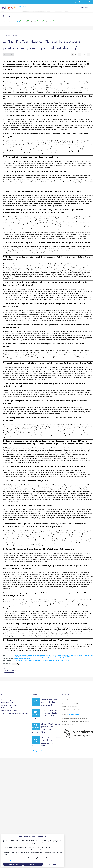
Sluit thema (83, 9)
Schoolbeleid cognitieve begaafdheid (44, 659)
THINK (69, 659)
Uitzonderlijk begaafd (60, 659)
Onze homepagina (7, 702)
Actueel (12, 23)
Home (5, 23)
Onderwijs (17, 661)
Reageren (9, 672)
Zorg (28, 661)
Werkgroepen (50, 23)
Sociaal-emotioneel (82, 657)
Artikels (18, 23)
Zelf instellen (53, 864)
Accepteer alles (13, 864)
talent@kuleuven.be (73, 717)
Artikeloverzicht (12, 37)
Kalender (25, 23)
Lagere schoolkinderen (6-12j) (46, 662)
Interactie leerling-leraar (26, 659)
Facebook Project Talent (9, 707)
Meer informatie (7, 861)
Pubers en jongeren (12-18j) (62, 662)
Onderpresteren (50, 657)
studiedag (16, 666)
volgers (26, 7)
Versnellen (58, 657)
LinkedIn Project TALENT (9, 713)
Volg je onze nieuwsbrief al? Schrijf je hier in (15, 715)
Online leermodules (7, 704)
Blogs (42, 23)
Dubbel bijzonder (66, 657)
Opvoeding (23, 661)
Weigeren (33, 864)
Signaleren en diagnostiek (29, 657)
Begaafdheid (18, 657)
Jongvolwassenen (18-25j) (21, 662)
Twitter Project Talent (8, 710)
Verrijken (74, 657)
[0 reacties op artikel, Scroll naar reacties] (90, 57)
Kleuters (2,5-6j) (33, 662)
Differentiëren (41, 657)
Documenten (34, 23)
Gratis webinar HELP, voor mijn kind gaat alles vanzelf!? (50, 704)
